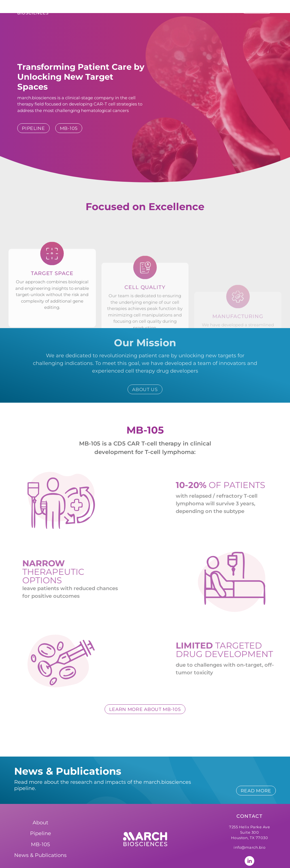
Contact (249, 798)
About (121, 9)
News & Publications (204, 9)
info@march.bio (249, 829)
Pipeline (154, 9)
